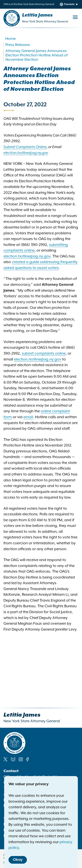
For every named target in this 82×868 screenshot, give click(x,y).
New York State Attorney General (45, 22)
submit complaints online (44, 354)
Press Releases (18, 45)
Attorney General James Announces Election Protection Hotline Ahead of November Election (37, 55)
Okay (18, 860)
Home (10, 39)
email (28, 417)
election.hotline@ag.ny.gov (27, 256)
